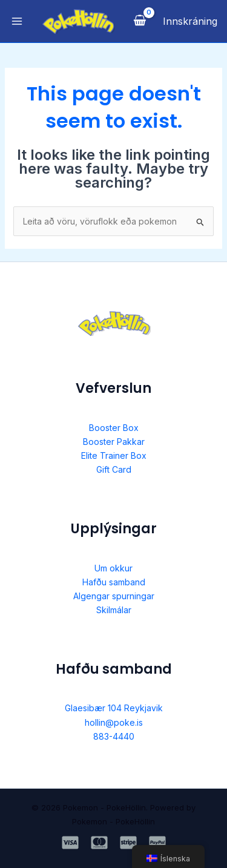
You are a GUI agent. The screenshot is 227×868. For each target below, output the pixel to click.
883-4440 (114, 736)
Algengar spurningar (114, 596)
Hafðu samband (114, 582)
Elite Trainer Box (114, 455)
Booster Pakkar (114, 442)
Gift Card (114, 469)
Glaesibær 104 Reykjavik (114, 708)
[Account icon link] (190, 21)
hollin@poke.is (114, 722)
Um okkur (113, 568)
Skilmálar (114, 610)
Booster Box (114, 428)
